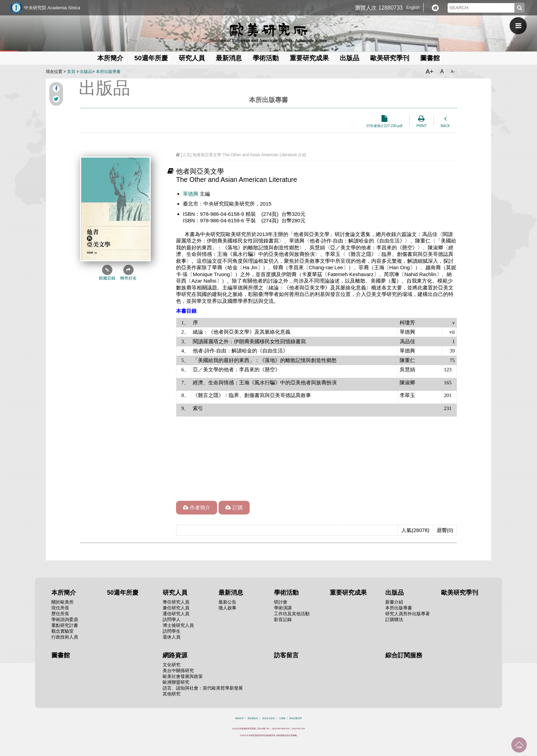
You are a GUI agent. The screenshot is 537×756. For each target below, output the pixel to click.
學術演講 (283, 608)
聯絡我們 (239, 718)
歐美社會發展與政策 (183, 676)
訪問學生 (172, 631)
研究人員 (192, 58)
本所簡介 (110, 58)
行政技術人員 (65, 637)
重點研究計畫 (65, 625)
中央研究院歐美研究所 (268, 33)
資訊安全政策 (268, 718)
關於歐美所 (63, 602)
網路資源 (175, 655)
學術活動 (266, 58)
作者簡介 (197, 507)
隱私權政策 (253, 718)
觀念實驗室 (63, 631)
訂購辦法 (394, 619)
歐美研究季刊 (390, 58)
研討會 (281, 602)
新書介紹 (394, 602)
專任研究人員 (176, 602)
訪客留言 (286, 655)
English (413, 8)
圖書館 (430, 58)
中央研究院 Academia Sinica (52, 8)
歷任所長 (60, 614)
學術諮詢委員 (65, 619)
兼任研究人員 (176, 608)
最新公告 (227, 602)
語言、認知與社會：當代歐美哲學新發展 (203, 688)
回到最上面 (519, 745)
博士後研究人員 (178, 625)
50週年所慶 (151, 58)
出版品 (349, 58)
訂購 (234, 507)
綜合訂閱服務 (404, 655)
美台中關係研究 (178, 671)
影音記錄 (283, 619)
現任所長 (60, 608)
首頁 (71, 72)
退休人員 (172, 637)
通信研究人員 (176, 614)
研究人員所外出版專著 (408, 614)
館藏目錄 (107, 273)
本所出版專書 (108, 72)
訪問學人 (172, 619)
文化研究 (172, 665)
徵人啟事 (227, 608)
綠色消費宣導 (296, 718)
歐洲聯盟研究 (176, 682)
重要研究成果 (309, 58)
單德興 (191, 194)
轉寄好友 (128, 273)
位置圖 (282, 718)
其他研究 (172, 694)
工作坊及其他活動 (292, 614)
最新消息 (229, 58)
